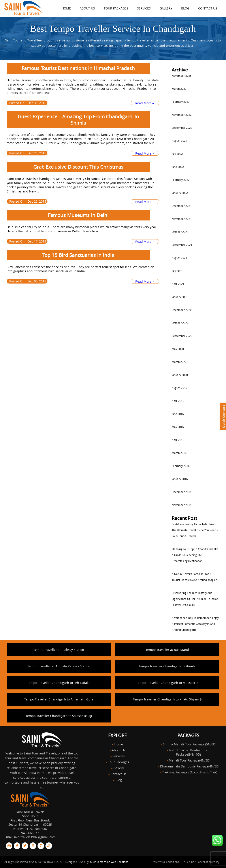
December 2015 (182, 492)
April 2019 (178, 401)
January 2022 (180, 193)
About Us (87, 8)
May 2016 (178, 427)
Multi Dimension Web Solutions (109, 862)
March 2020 (179, 362)
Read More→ (145, 103)
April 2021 (178, 284)
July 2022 (177, 154)
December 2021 (182, 206)
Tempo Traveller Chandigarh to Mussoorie (167, 683)
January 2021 (180, 297)
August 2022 (179, 141)
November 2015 (182, 505)
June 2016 (178, 414)
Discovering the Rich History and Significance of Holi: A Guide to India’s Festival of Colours (195, 599)
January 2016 (180, 479)
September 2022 (182, 128)
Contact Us (208, 8)
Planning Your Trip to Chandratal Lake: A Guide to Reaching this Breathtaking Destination (195, 555)
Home (119, 744)
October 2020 (180, 323)
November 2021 (182, 219)
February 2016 (181, 466)
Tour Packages (116, 8)
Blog (185, 8)
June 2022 (178, 167)
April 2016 (178, 440)
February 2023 (181, 102)
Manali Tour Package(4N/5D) (190, 760)
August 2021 (179, 258)
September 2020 (182, 336)
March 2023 (179, 89)
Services (144, 8)
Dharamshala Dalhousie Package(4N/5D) (190, 766)
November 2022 (182, 115)
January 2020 (180, 375)
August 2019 (179, 388)
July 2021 (177, 271)
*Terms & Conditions (166, 862)
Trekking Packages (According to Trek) (190, 772)
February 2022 (181, 180)
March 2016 (179, 453)
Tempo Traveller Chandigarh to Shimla (167, 666)
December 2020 (182, 310)
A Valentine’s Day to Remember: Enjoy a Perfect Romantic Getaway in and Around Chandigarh (195, 624)
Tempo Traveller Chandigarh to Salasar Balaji (59, 716)
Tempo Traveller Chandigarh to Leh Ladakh (59, 683)
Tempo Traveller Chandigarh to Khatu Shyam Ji (167, 699)
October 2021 (180, 232)
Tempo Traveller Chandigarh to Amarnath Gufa (59, 699)
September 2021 (182, 245)
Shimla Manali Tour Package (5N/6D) (190, 744)
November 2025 (182, 76)
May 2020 (178, 349)
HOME (66, 8)
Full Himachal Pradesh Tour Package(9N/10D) (190, 752)
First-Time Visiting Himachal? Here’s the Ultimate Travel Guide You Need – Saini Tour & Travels (195, 530)
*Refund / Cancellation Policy (202, 862)
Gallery (166, 8)
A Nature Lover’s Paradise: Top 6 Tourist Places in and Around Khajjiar (194, 577)
